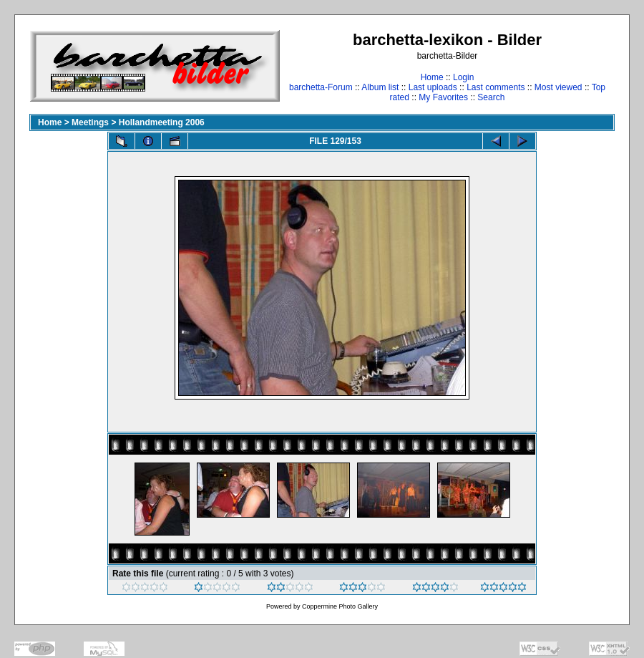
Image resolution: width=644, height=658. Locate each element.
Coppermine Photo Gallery (340, 606)
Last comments (496, 87)
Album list (380, 87)
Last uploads (433, 87)
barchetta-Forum (321, 87)
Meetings (90, 122)
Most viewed (558, 87)
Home (432, 77)
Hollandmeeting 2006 (162, 122)
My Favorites (443, 97)
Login (463, 77)
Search (491, 97)
